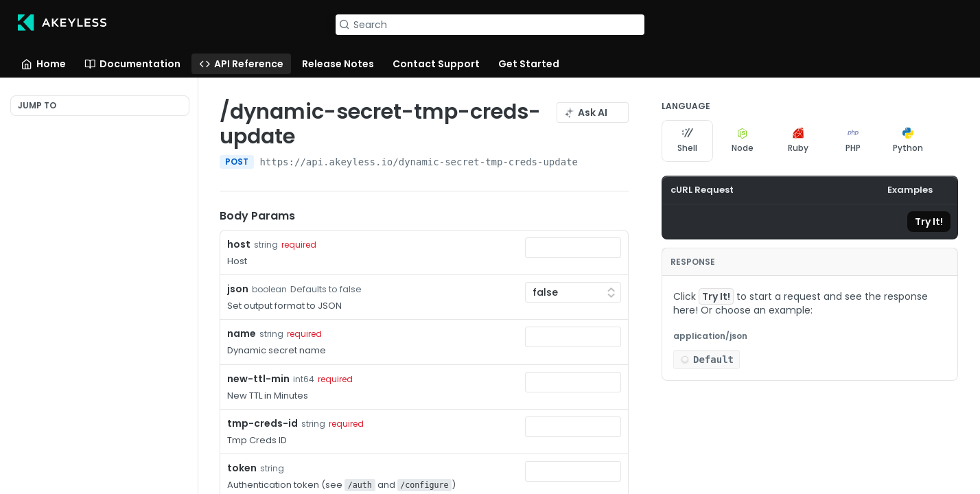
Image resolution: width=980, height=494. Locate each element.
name (242, 333)
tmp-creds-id (262, 423)
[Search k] (490, 25)
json (238, 289)
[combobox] (573, 248)
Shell (687, 141)
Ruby (798, 141)
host (239, 244)
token (242, 468)
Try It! (929, 222)
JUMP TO (37, 105)
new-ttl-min (258, 379)
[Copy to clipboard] (679, 222)
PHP (853, 141)
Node (743, 141)
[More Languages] (948, 141)
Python (908, 141)
